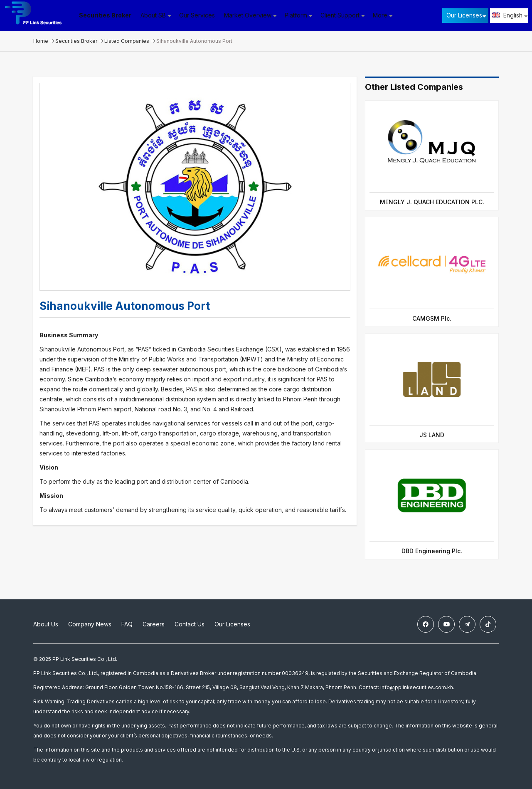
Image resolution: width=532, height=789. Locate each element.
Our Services (200, 15)
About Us (46, 624)
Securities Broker (108, 15)
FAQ (127, 624)
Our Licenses (464, 15)
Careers (154, 624)
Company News (90, 624)
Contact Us (190, 624)
